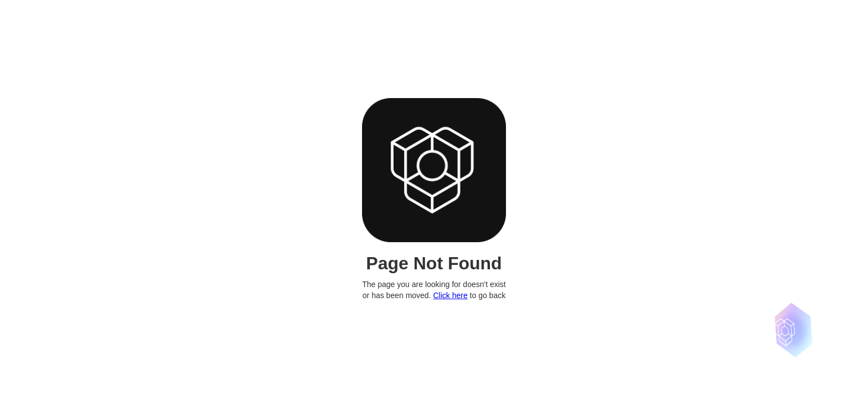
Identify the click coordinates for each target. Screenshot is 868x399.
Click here (450, 295)
